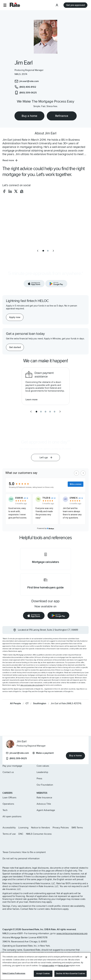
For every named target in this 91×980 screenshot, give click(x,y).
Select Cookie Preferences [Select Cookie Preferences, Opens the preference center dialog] (14, 973)
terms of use (64, 966)
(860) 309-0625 (16, 758)
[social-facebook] (4, 191)
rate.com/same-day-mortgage (32, 685)
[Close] (86, 957)
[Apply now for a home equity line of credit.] (15, 317)
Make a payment (43, 753)
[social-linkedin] (10, 191)
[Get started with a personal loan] (15, 347)
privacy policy (48, 966)
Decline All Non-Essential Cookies (71, 974)
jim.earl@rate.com (17, 753)
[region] (46, 966)
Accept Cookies (43, 974)
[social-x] (16, 191)
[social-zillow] (22, 191)
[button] (5, 5)
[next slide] (53, 251)
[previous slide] (38, 251)
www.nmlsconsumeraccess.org (72, 933)
